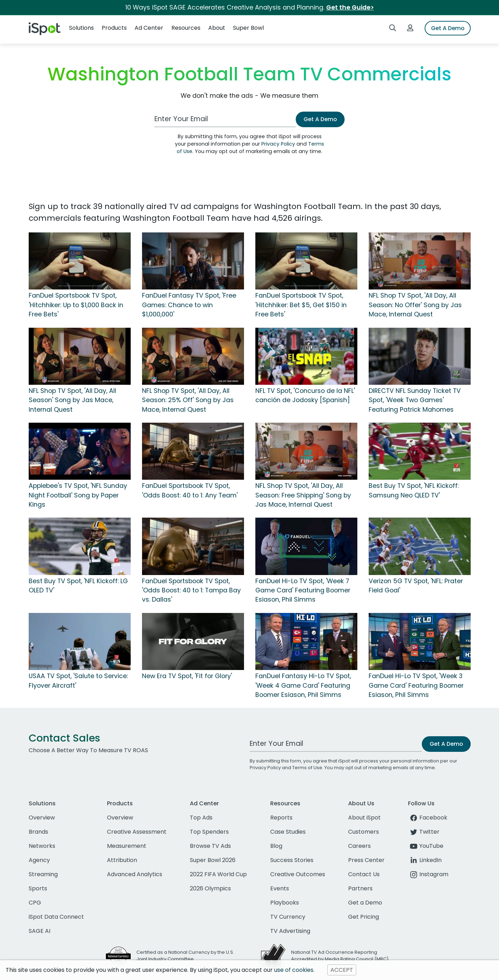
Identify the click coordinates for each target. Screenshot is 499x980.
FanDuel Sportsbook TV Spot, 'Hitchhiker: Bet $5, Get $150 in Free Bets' (301, 305)
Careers (359, 846)
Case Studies (288, 832)
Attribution (122, 860)
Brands (38, 832)
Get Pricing (364, 917)
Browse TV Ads (210, 846)
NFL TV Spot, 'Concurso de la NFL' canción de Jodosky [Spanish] (305, 395)
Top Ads (201, 818)
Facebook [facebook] (428, 818)
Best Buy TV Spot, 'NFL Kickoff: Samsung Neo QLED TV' (414, 490)
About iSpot (364, 818)
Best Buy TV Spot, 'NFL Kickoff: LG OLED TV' (78, 586)
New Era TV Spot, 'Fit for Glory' (187, 676)
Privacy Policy (278, 144)
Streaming (43, 874)
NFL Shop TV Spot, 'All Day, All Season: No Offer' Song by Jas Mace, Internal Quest (415, 305)
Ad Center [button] (149, 28)
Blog (276, 846)
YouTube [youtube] (426, 846)
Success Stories (292, 860)
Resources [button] (186, 28)
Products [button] (114, 28)
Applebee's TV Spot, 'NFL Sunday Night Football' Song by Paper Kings (78, 495)
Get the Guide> (350, 7)
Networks (42, 846)
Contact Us (364, 874)
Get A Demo (448, 28)
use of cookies (294, 970)
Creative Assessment (137, 832)
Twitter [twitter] (424, 832)
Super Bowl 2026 (213, 860)
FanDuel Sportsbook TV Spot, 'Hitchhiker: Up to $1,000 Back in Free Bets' (76, 305)
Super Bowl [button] (248, 28)
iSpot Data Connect (56, 917)
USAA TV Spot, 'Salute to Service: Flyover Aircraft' (78, 681)
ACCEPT (342, 970)
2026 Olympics (210, 888)
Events (280, 888)
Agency (39, 860)
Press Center (366, 860)
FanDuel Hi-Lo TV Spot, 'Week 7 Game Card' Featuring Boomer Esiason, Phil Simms (303, 590)
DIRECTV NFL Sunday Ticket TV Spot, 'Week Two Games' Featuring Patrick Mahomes (415, 400)
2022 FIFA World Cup (218, 874)
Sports (38, 888)
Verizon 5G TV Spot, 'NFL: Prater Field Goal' (416, 586)
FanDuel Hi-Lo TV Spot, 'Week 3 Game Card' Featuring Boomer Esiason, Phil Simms (416, 685)
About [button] (217, 28)
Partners (360, 888)
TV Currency (288, 917)
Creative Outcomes (298, 874)
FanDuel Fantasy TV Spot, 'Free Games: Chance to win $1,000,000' (189, 305)
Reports (281, 818)
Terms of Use (307, 768)
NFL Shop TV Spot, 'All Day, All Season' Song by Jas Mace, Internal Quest (72, 400)
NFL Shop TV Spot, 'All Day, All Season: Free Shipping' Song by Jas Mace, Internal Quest (303, 495)
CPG (35, 903)
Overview (42, 818)
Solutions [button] (81, 28)
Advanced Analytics (135, 874)
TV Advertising (290, 931)
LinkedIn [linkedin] (425, 860)
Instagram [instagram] (428, 874)
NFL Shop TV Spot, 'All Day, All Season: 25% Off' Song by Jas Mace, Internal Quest (188, 400)
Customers (364, 832)
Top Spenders (209, 832)
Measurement (127, 846)
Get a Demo (365, 903)
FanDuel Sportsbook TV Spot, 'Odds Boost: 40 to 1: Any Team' (190, 490)
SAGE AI (39, 931)
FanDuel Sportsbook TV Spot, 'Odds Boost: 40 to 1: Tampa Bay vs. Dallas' (191, 590)
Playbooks (285, 903)
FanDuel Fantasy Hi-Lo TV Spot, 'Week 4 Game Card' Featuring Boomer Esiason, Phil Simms (303, 685)
